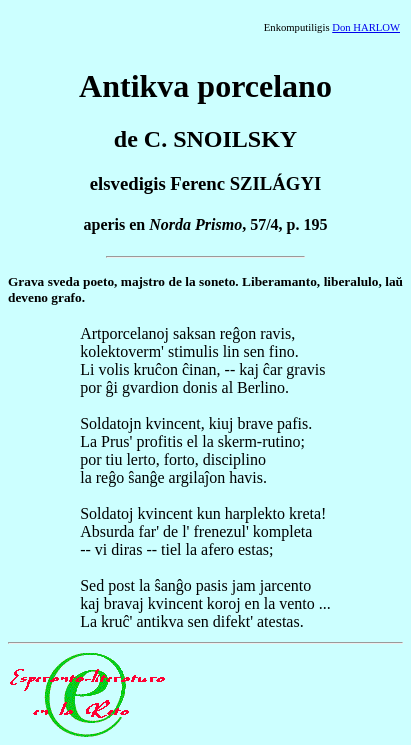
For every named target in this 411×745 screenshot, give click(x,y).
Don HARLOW (366, 27)
